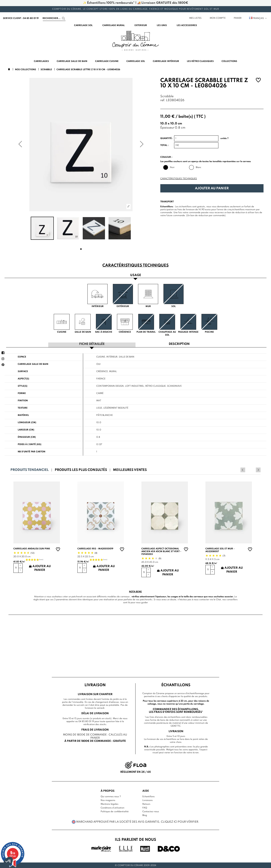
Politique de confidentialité (115, 811)
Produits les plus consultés (81, 470)
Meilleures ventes (130, 470)
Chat (219, 599)
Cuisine (101, 357)
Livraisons (148, 800)
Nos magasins (108, 800)
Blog (145, 815)
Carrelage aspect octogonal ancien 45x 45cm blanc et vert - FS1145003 (161, 551)
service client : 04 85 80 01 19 (21, 18)
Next (258, 469)
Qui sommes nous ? (111, 796)
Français (258, 18)
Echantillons (148, 796)
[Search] (54, 18)
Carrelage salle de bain (33, 364)
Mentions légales (110, 804)
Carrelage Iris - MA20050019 (95, 548)
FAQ (145, 807)
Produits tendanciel (30, 470)
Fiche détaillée (92, 344)
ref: (163, 100)
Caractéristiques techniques (179, 179)
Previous (253, 469)
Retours (146, 804)
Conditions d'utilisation (112, 807)
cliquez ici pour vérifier (180, 821)
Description (179, 344)
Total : (164, 145)
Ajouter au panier (212, 188)
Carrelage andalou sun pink (32, 548)
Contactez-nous (151, 811)
